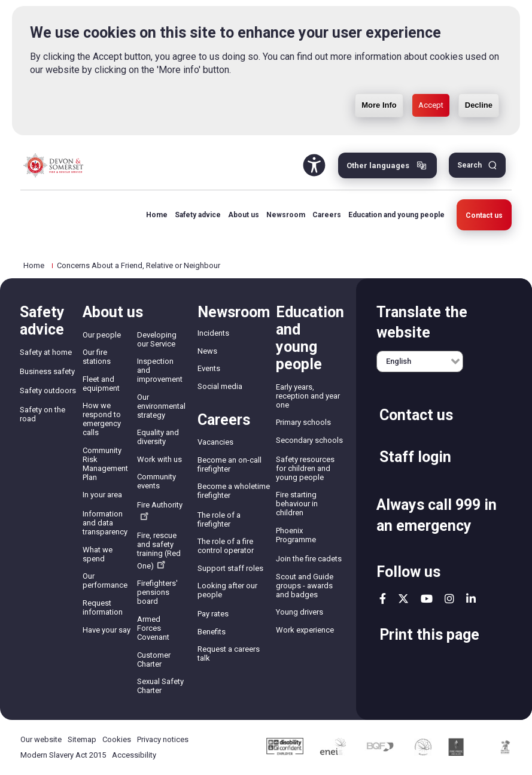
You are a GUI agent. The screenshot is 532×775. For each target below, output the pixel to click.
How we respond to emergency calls (102, 419)
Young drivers (300, 612)
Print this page (429, 635)
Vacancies (215, 442)
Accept (431, 105)
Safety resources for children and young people (305, 468)
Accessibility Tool (314, 165)
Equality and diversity (158, 437)
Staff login (415, 457)
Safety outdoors (48, 390)
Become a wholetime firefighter (234, 491)
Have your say (107, 630)
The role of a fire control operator (226, 546)
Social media (220, 386)
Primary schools (303, 422)
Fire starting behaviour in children (297, 504)
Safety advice (198, 215)
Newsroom (286, 215)
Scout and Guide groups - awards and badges (305, 586)
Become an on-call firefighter (229, 464)
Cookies (117, 739)
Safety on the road (42, 414)
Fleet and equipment (101, 384)
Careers (327, 215)
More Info (379, 105)
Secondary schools (309, 440)
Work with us (159, 459)
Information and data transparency (105, 523)
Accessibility (134, 755)
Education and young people (396, 215)
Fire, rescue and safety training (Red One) (159, 551)
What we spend (98, 554)
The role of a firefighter (219, 519)
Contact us (484, 215)
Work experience (305, 630)
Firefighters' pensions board (157, 592)
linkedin (471, 598)
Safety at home (46, 352)
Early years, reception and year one (308, 396)
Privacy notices (163, 739)
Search (469, 165)
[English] (420, 361)
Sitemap (82, 739)
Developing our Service (157, 339)
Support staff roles (230, 568)
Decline (479, 105)
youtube (427, 598)
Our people (102, 335)
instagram (449, 598)
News (207, 351)
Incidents (213, 333)
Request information (103, 607)
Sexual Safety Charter (160, 686)
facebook (383, 598)
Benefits (212, 632)
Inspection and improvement (160, 370)
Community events (156, 481)
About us (244, 215)
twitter (403, 598)
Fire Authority (160, 510)
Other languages (378, 165)
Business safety (47, 371)
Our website (41, 739)
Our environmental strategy (161, 406)
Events (209, 368)
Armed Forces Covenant (153, 628)
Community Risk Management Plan (105, 464)
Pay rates (213, 614)
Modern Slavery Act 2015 (63, 755)
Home (157, 215)
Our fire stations (97, 357)
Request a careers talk (229, 654)
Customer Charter (154, 659)
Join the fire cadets (309, 559)
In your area (102, 495)
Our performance (105, 581)
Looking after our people (227, 590)
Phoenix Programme (296, 535)
